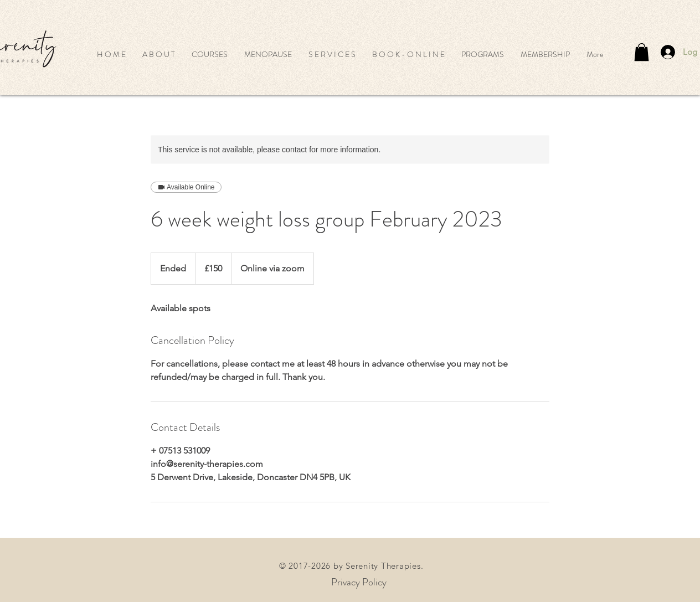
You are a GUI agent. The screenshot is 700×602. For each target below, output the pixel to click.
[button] (210, 54)
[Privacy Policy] (359, 582)
